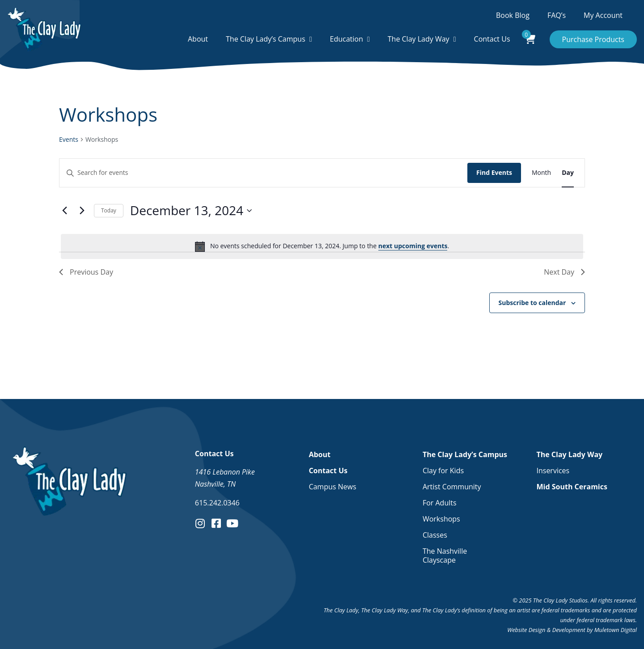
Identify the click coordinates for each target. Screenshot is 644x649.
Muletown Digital (616, 630)
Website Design (526, 630)
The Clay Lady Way (419, 39)
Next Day (564, 272)
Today (109, 210)
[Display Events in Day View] (568, 173)
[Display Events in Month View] (541, 173)
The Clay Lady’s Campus (266, 39)
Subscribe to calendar (532, 303)
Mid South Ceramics (572, 487)
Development (569, 630)
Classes (435, 535)
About (198, 39)
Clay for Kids (443, 471)
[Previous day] (64, 211)
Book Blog (513, 15)
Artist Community (452, 487)
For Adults (440, 503)
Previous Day (86, 272)
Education (347, 39)
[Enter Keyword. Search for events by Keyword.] (263, 173)
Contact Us (492, 39)
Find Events (494, 172)
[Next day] (82, 211)
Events (69, 139)
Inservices (553, 471)
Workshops (441, 519)
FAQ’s (557, 15)
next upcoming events (413, 246)
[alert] (322, 246)
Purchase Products (593, 39)
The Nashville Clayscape (445, 556)
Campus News (332, 487)
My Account (603, 15)
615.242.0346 (217, 503)
